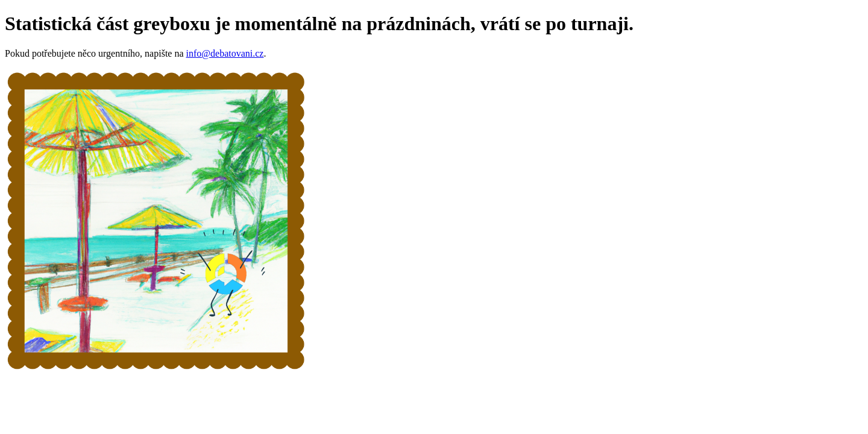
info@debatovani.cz (225, 53)
